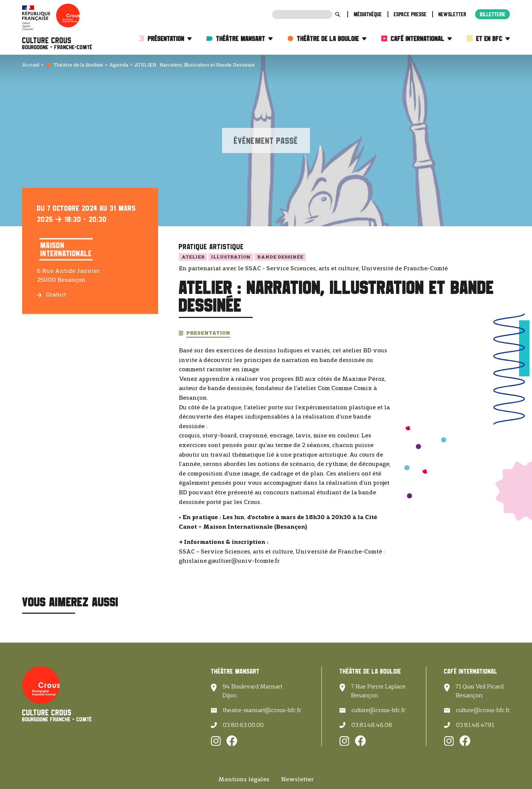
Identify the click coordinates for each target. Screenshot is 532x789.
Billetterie (493, 14)
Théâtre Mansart (244, 39)
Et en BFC (493, 39)
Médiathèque (368, 14)
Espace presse (410, 14)
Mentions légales (244, 779)
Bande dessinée (280, 257)
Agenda (119, 65)
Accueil (31, 65)
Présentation (170, 39)
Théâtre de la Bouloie (332, 39)
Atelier (193, 257)
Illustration (231, 257)
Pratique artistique (211, 246)
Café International (421, 39)
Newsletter (452, 14)
